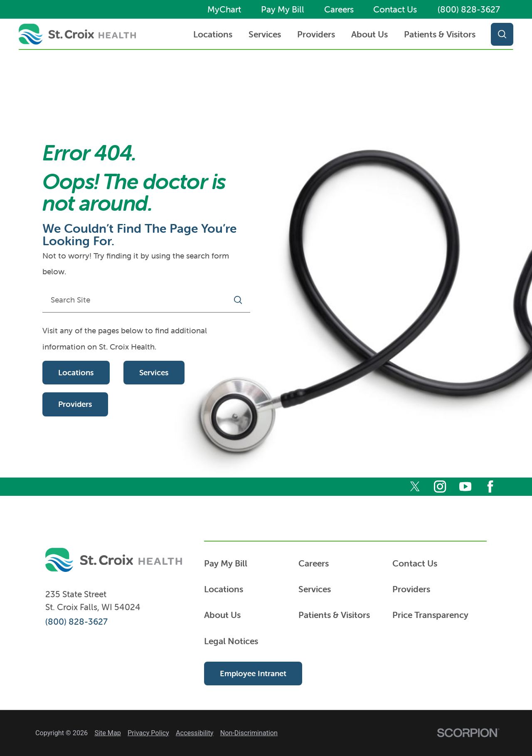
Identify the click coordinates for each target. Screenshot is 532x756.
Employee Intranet (253, 673)
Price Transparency (430, 615)
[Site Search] (498, 34)
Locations (213, 34)
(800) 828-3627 (469, 9)
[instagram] (440, 486)
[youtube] (465, 486)
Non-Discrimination (249, 733)
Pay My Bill (283, 9)
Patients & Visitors (440, 34)
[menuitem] (213, 34)
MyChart (224, 9)
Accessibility (195, 733)
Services (265, 34)
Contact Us (395, 9)
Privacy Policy (148, 733)
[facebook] (490, 486)
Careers (339, 9)
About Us (369, 34)
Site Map (107, 733)
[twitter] (415, 486)
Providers (316, 34)
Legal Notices (231, 641)
